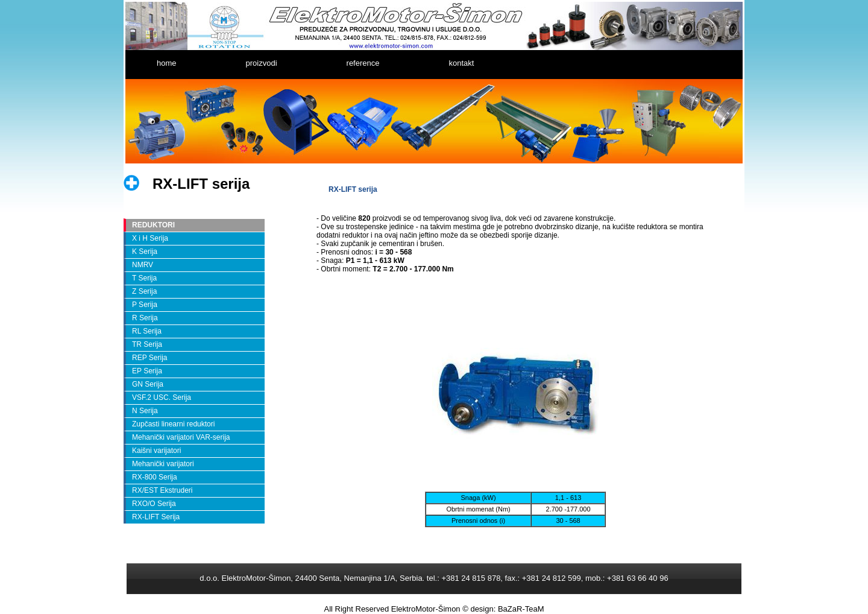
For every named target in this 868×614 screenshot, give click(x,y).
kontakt (461, 63)
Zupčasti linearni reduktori (173, 424)
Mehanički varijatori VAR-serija (181, 437)
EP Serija (147, 371)
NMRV (143, 265)
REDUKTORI (153, 225)
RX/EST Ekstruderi (162, 490)
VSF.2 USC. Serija (162, 397)
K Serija (145, 252)
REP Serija (149, 358)
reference (363, 63)
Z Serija (144, 291)
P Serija (145, 305)
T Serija (144, 278)
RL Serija (147, 331)
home (167, 63)
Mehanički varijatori (163, 464)
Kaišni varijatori (156, 451)
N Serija (145, 411)
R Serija (145, 318)
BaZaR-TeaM (521, 609)
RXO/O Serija (154, 504)
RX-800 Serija (155, 477)
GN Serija (148, 384)
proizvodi (262, 63)
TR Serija (147, 344)
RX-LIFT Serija (156, 517)
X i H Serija (150, 238)
